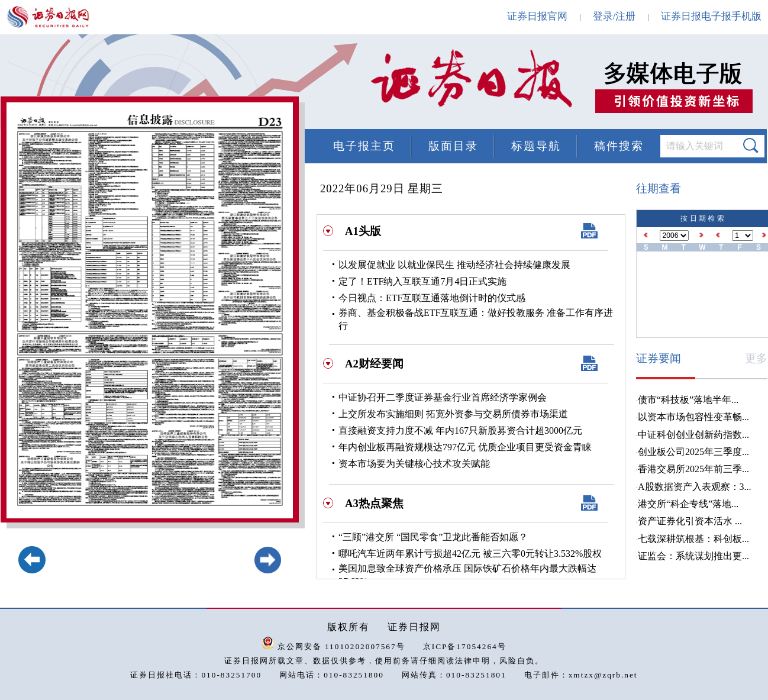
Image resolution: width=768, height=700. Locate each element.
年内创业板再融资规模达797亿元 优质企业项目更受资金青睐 (465, 447)
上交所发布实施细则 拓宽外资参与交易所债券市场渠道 (453, 414)
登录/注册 (614, 16)
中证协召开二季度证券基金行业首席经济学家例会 (443, 397)
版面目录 (453, 146)
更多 (756, 358)
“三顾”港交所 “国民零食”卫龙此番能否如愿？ (433, 537)
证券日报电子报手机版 (711, 16)
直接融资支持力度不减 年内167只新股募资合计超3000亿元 (460, 430)
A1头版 (363, 231)
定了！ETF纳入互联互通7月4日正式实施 (422, 281)
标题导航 (536, 146)
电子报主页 (364, 146)
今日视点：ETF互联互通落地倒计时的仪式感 (432, 298)
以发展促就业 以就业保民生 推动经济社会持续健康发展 (454, 265)
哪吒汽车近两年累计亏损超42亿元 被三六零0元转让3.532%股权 (470, 554)
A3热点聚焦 (374, 503)
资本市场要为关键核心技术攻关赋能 (414, 464)
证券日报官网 (537, 16)
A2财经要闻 (374, 364)
